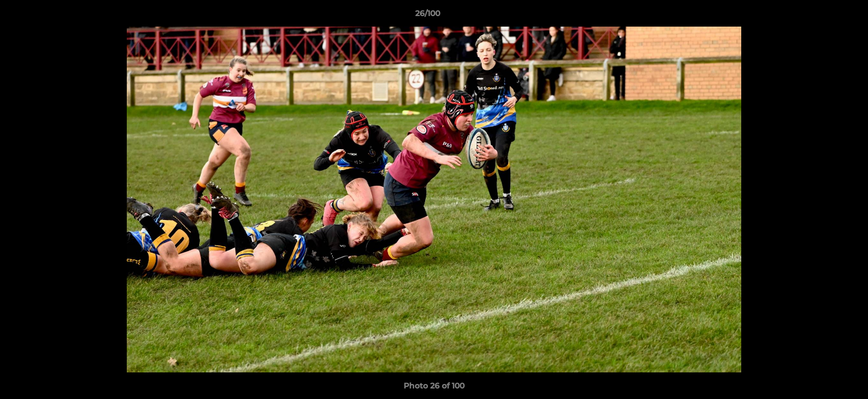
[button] (821, 16)
